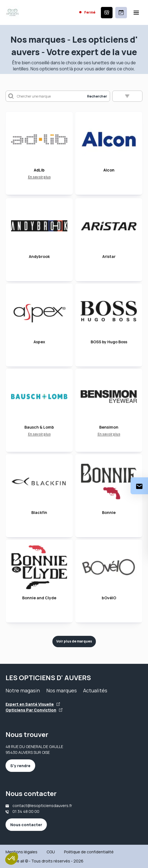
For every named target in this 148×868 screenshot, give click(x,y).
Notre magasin (23, 690)
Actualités (95, 690)
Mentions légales (21, 852)
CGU (51, 852)
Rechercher (97, 96)
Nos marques (62, 690)
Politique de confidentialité (89, 852)
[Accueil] (12, 12)
